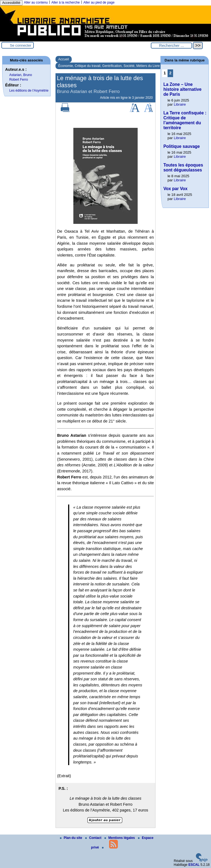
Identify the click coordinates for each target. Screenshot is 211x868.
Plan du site (72, 838)
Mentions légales (120, 838)
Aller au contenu (36, 2)
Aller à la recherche (66, 2)
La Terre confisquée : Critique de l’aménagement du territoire (185, 120)
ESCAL (194, 865)
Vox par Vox (176, 189)
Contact (94, 838)
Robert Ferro (19, 80)
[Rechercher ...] (171, 46)
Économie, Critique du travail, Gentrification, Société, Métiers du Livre (109, 66)
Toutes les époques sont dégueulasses (183, 167)
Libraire (180, 104)
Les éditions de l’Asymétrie (29, 91)
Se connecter (21, 45)
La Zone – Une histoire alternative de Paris (183, 89)
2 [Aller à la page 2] (170, 73)
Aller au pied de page (99, 2)
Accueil (64, 59)
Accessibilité (11, 3)
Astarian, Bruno (21, 75)
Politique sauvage (182, 146)
